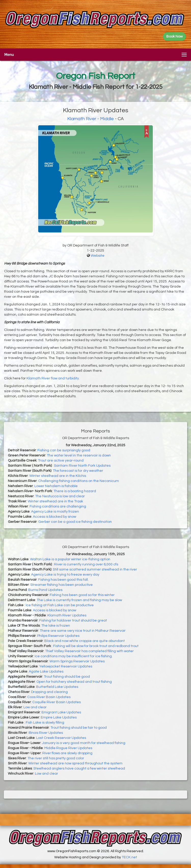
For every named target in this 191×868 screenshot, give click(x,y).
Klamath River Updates (67, 615)
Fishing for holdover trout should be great (73, 621)
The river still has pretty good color (56, 758)
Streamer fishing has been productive (62, 585)
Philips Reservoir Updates (58, 636)
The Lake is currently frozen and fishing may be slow (79, 600)
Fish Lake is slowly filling (45, 723)
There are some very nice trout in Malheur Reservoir (83, 631)
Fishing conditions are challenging (58, 506)
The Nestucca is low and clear (60, 496)
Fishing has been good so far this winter (82, 595)
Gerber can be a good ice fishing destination (75, 522)
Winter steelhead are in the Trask (55, 501)
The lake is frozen (56, 626)
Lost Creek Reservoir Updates (61, 738)
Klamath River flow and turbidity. (53, 378)
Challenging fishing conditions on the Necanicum (79, 481)
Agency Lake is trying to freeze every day (65, 575)
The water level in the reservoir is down (79, 455)
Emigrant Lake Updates (61, 712)
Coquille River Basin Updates (57, 702)
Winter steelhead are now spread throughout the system (75, 763)
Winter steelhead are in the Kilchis (58, 476)
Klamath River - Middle (91, 119)
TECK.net (129, 857)
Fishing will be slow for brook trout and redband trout (96, 646)
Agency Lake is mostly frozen (55, 512)
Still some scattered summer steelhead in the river (95, 569)
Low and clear (35, 707)
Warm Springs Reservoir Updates (77, 661)
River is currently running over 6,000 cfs (86, 564)
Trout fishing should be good (67, 677)
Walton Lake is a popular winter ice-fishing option (70, 559)
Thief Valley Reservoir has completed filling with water (89, 651)
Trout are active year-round (61, 461)
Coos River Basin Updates (49, 697)
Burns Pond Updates (45, 590)
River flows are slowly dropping (67, 753)
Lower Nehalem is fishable (56, 486)
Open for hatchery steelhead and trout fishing (74, 682)
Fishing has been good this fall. (63, 580)
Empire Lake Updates (59, 717)
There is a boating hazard (75, 491)
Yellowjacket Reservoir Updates (66, 666)
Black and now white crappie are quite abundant (85, 641)
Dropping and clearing (49, 692)
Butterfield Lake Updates (57, 687)
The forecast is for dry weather (78, 471)
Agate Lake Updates (46, 672)
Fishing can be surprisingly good (64, 450)
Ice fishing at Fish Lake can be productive (60, 605)
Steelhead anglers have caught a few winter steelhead (79, 768)
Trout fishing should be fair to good (79, 728)
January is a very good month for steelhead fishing (84, 743)
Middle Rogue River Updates (68, 748)
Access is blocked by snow (54, 517)
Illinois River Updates (46, 733)
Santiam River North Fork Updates (82, 466)
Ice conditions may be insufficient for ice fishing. (74, 656)
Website (98, 256)
